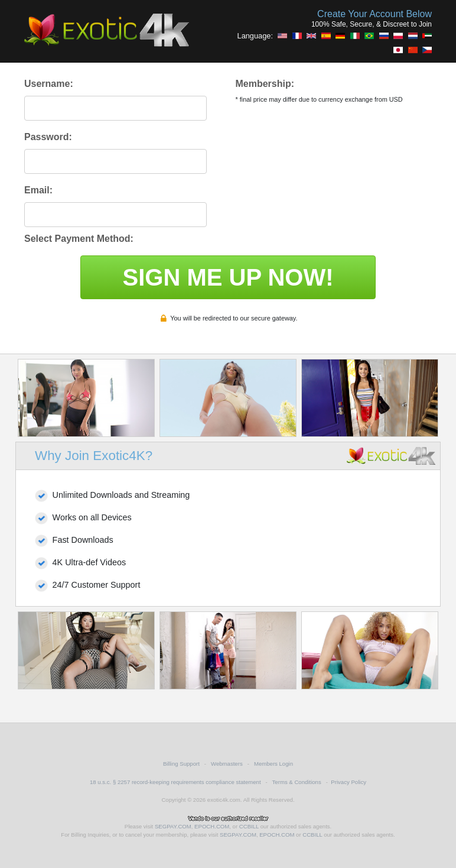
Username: (49, 84)
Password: (48, 137)
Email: (38, 190)
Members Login (273, 764)
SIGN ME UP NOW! (228, 277)
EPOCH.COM (212, 826)
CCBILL (249, 826)
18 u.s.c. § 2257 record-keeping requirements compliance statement (175, 782)
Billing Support (181, 764)
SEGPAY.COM (173, 826)
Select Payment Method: (79, 239)
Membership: (265, 84)
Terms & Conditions (297, 782)
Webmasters (227, 764)
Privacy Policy (348, 782)
